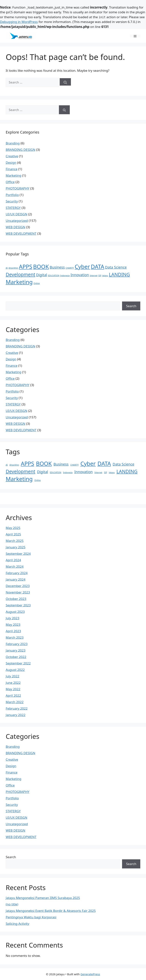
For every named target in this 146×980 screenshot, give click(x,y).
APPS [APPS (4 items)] (25, 267)
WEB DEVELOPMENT (21, 233)
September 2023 (18, 605)
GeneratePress (90, 974)
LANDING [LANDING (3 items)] (119, 274)
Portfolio (12, 195)
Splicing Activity (17, 924)
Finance (12, 169)
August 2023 (15, 612)
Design (11, 163)
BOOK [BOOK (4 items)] (41, 267)
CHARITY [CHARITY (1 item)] (70, 268)
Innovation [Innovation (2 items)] (80, 275)
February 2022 (17, 708)
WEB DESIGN (15, 227)
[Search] (65, 82)
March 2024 (15, 566)
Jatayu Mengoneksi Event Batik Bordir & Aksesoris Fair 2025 (51, 911)
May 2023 (13, 625)
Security (12, 201)
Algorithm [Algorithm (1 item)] (13, 268)
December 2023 (18, 586)
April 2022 (13, 695)
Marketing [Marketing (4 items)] (19, 282)
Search (131, 306)
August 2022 (15, 670)
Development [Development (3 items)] (20, 274)
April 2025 (13, 534)
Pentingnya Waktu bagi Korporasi (31, 917)
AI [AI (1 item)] (7, 268)
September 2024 (18, 554)
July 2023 (13, 618)
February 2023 (17, 644)
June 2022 (13, 683)
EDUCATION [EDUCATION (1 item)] (54, 276)
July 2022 (13, 676)
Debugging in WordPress (19, 22)
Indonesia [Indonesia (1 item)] (65, 276)
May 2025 (13, 528)
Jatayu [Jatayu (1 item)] (105, 276)
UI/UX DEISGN (17, 214)
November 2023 (18, 592)
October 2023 (16, 599)
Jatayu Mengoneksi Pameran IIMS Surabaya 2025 (43, 898)
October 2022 (16, 657)
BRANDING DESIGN (21, 150)
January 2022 (16, 715)
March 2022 (15, 702)
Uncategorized (17, 221)
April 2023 (13, 631)
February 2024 (17, 573)
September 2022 (18, 663)
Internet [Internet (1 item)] (94, 276)
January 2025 (16, 547)
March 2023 (15, 637)
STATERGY (13, 208)
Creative (12, 156)
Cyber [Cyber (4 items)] (82, 267)
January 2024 (16, 579)
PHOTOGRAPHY (17, 188)
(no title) (12, 904)
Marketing (13, 175)
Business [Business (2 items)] (57, 267)
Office (10, 182)
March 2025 (15, 541)
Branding (13, 143)
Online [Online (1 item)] (37, 283)
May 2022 (13, 689)
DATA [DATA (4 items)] (98, 267)
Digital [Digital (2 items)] (42, 275)
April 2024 (13, 560)
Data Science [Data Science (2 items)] (116, 267)
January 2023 (16, 650)
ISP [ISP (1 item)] (100, 276)
